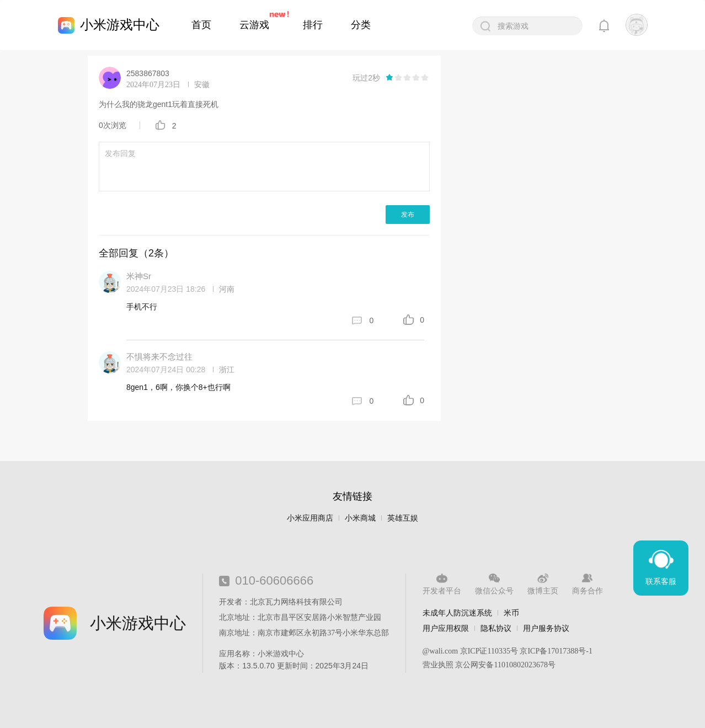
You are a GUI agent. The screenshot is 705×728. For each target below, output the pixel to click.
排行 (313, 25)
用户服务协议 (546, 628)
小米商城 (360, 518)
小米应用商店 (310, 518)
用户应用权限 (446, 628)
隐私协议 (496, 628)
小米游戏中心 (120, 25)
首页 (201, 25)
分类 (361, 25)
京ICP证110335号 (489, 651)
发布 (408, 215)
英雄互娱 (403, 518)
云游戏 (254, 25)
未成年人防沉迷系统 (457, 613)
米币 (511, 613)
